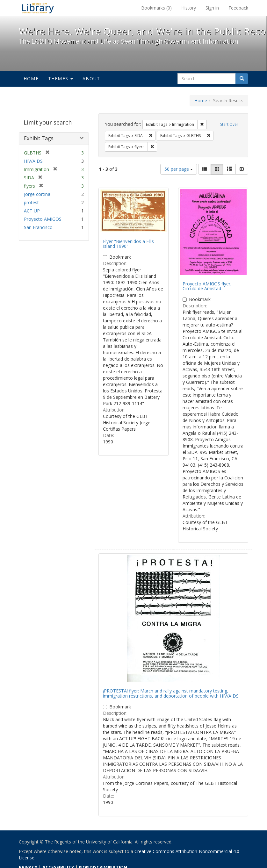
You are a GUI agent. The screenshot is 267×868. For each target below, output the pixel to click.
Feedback (238, 8)
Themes (61, 79)
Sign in (212, 8)
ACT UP (32, 211)
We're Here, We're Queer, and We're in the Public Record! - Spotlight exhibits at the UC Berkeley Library (38, 8)
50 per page (179, 169)
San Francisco (38, 227)
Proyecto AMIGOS (43, 219)
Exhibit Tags (39, 138)
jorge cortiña (37, 194)
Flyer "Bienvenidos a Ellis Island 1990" (128, 244)
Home (31, 79)
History (189, 8)
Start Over (229, 124)
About (91, 79)
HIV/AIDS (33, 161)
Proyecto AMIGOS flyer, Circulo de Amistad (207, 286)
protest (31, 202)
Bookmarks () (156, 8)
